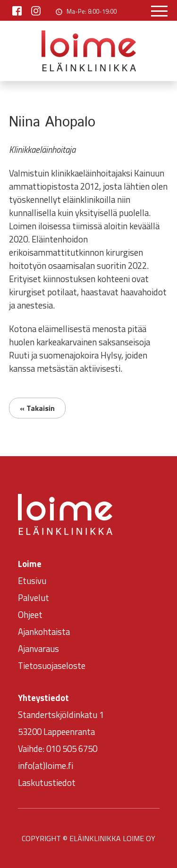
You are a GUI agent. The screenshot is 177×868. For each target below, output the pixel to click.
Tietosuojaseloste (52, 666)
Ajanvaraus (38, 649)
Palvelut (34, 598)
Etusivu (32, 581)
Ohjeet (30, 615)
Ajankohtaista (44, 632)
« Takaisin (37, 408)
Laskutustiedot (47, 783)
